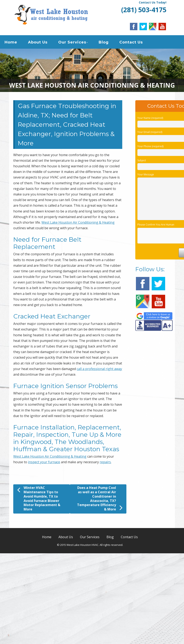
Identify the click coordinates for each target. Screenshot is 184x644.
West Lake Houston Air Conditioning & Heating (78, 222)
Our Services (72, 42)
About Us (38, 42)
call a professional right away (99, 369)
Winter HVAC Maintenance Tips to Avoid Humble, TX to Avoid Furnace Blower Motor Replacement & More (39, 498)
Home (11, 42)
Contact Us (131, 42)
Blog (104, 42)
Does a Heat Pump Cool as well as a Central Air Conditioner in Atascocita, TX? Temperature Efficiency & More (100, 499)
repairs (105, 462)
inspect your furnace (44, 462)
